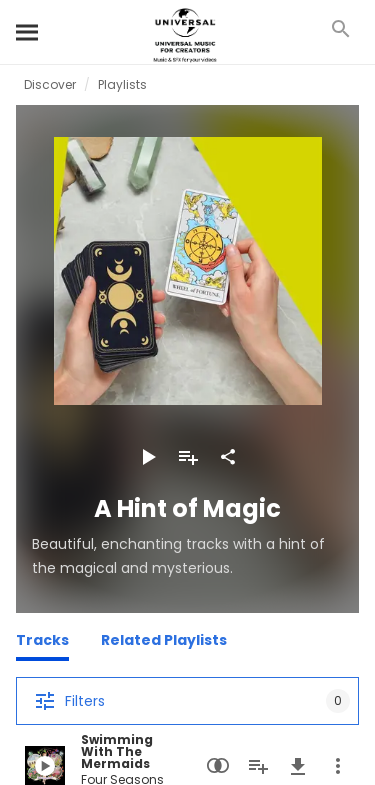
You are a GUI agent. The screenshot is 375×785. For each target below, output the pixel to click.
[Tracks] (42, 643)
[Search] (28, 32)
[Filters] (187, 701)
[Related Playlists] (164, 643)
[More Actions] (338, 766)
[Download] (298, 766)
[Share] (228, 457)
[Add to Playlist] (188, 457)
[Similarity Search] (218, 766)
